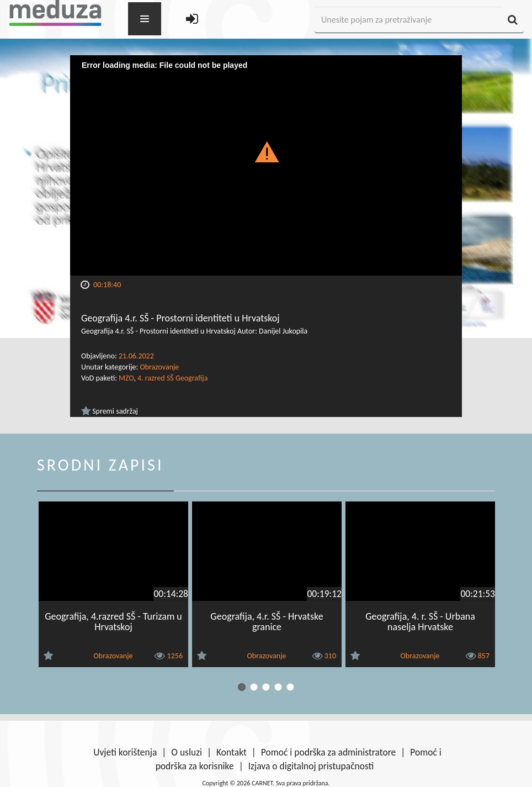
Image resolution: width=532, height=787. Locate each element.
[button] (266, 151)
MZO (126, 378)
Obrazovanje (159, 367)
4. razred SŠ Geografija (172, 378)
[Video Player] (266, 165)
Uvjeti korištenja (125, 752)
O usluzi (187, 752)
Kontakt (232, 752)
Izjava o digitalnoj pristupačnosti (311, 766)
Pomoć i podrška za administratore (328, 752)
